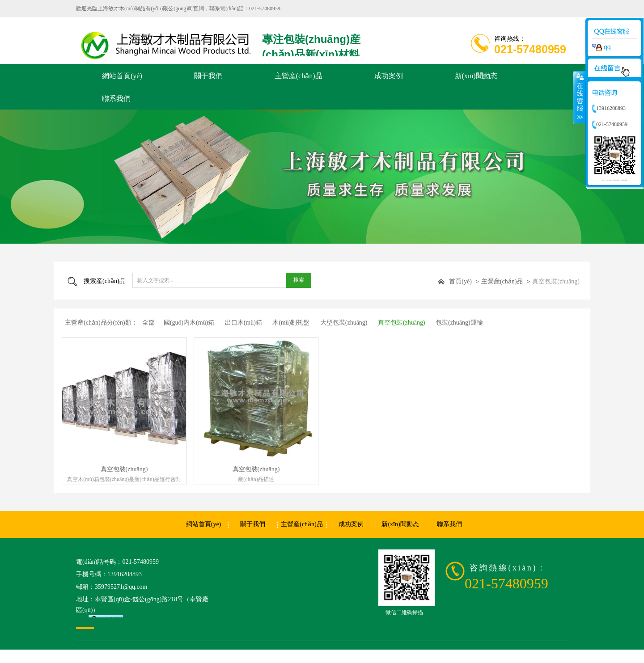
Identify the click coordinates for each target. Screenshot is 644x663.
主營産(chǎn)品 (502, 281)
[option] (322, 177)
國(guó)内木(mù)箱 (189, 323)
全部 (148, 323)
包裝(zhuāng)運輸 (459, 323)
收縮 (579, 97)
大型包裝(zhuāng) (344, 323)
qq (601, 47)
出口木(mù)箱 (244, 323)
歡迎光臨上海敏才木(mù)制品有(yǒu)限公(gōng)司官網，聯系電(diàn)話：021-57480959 (178, 8)
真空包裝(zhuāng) (556, 281)
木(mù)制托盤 (291, 323)
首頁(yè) (460, 281)
